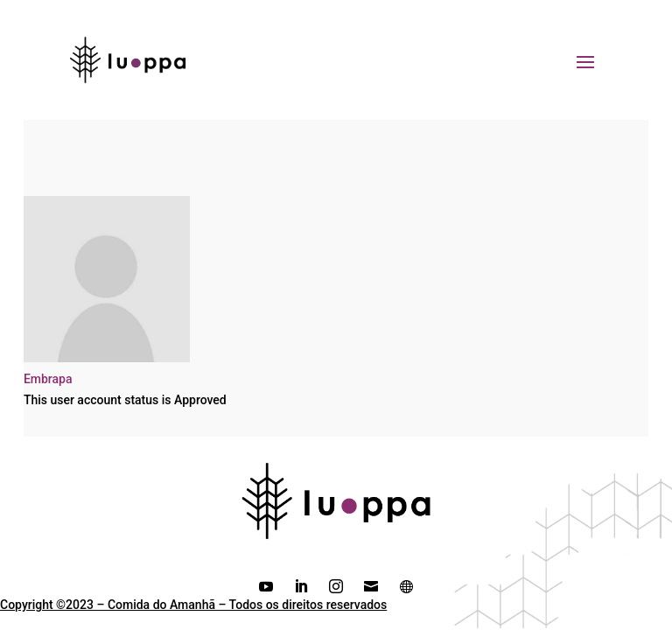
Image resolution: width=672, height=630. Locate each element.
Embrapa (48, 379)
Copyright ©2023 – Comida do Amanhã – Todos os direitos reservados (193, 605)
